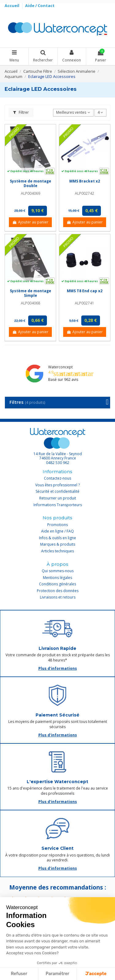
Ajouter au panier (30, 222)
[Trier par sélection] (73, 113)
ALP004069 (31, 193)
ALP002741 (84, 303)
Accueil (12, 6)
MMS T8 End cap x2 (85, 291)
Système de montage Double (31, 183)
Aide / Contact (40, 6)
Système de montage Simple (31, 293)
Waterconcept (60, 367)
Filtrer (21, 112)
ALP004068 (31, 303)
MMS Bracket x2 (85, 181)
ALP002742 (84, 193)
